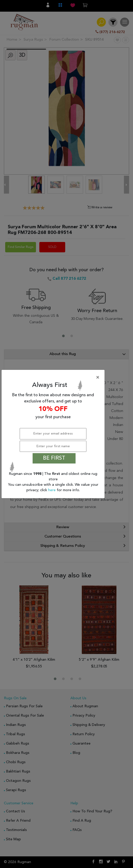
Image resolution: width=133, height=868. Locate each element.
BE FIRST (54, 458)
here (52, 490)
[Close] (54, 378)
